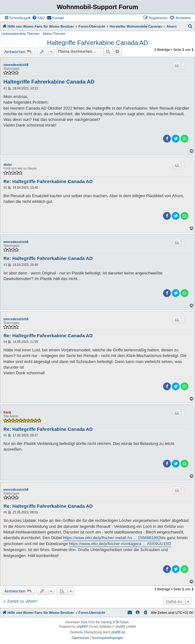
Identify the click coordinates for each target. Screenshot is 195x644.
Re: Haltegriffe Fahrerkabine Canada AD (48, 181)
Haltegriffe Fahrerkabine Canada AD (97, 43)
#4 (5, 342)
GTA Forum (121, 622)
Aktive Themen (54, 34)
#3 (5, 265)
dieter (8, 165)
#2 (5, 188)
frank (7, 412)
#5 (5, 435)
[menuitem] (38, 18)
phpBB (81, 627)
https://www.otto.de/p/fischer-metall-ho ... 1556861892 (112, 538)
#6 (5, 512)
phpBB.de (118, 632)
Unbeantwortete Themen (21, 34)
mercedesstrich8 (16, 65)
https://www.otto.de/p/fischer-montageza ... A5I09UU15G (120, 544)
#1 (5, 88)
